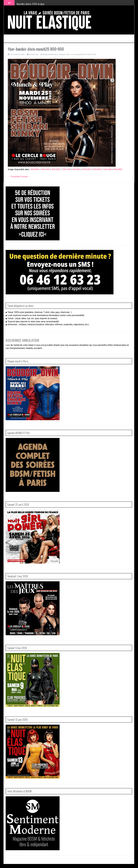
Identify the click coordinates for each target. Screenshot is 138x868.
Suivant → (26, 177)
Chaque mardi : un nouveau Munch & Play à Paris (78, 54)
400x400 (45, 169)
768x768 (66, 169)
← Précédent (14, 177)
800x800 (35, 169)
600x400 (108, 169)
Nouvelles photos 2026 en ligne (31, 4)
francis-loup (33, 54)
